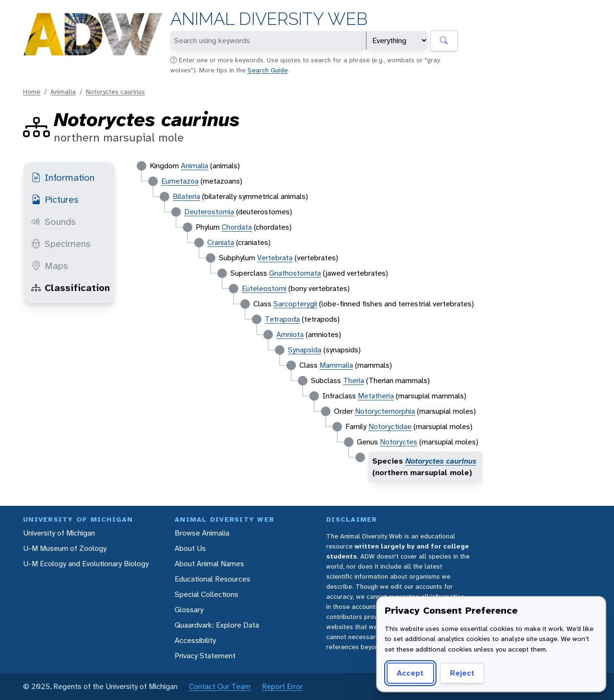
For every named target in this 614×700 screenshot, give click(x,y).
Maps (50, 266)
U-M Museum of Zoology (65, 548)
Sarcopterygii (295, 304)
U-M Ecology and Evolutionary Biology (86, 564)
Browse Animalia (202, 533)
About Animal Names (209, 564)
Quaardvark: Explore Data (217, 625)
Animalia (63, 92)
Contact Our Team (220, 686)
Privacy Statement (205, 656)
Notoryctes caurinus (115, 92)
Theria (354, 380)
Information (63, 177)
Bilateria (186, 196)
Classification (71, 288)
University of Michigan (59, 533)
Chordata (237, 227)
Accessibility (195, 640)
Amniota (290, 334)
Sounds (53, 222)
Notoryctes (399, 442)
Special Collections (207, 594)
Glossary (189, 610)
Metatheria (376, 396)
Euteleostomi (264, 288)
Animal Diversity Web (269, 19)
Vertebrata (275, 258)
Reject (462, 673)
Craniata (221, 242)
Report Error (282, 686)
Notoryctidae (390, 426)
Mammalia (336, 365)
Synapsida (305, 350)
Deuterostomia (209, 212)
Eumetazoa (180, 181)
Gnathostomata (295, 273)
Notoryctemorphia (385, 411)
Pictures (55, 199)
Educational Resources (213, 579)
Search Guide (268, 70)
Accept (410, 673)
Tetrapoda (282, 319)
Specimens (61, 244)
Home (32, 92)
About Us (190, 548)
